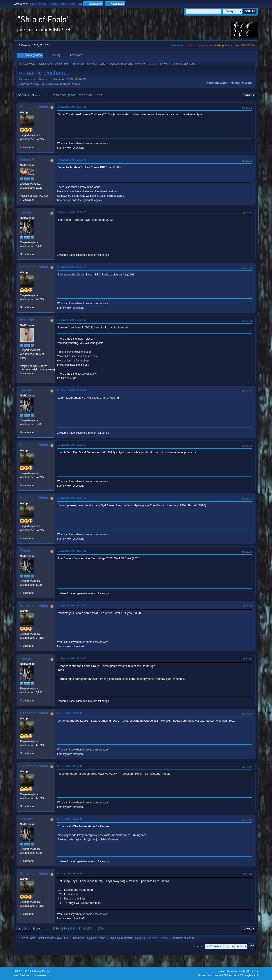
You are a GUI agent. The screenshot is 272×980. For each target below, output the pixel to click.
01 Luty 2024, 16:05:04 (70, 819)
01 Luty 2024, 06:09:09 (70, 713)
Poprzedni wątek (216, 83)
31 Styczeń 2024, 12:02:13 (72, 445)
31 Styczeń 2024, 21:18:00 (72, 658)
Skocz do (198, 946)
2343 (89, 95)
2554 (100, 95)
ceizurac (27, 320)
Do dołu (23, 95)
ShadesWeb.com (43, 975)
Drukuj (249, 95)
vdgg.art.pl (195, 46)
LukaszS (27, 160)
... (51, 95)
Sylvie (163, 64)
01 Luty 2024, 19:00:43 (70, 873)
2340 (63, 95)
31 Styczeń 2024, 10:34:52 (72, 390)
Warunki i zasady (236, 971)
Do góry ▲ (253, 971)
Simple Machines (43, 971)
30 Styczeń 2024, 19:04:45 (72, 107)
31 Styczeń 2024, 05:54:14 (72, 267)
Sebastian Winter (34, 107)
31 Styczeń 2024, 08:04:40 (72, 320)
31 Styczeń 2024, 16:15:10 (72, 498)
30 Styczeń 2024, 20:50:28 (72, 212)
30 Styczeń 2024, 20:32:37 (72, 160)
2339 (55, 95)
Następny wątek (242, 83)
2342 (82, 95)
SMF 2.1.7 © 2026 (23, 971)
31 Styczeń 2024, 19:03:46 (72, 605)
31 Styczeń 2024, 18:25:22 (72, 551)
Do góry (23, 929)
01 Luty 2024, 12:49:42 (70, 766)
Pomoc (221, 971)
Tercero (26, 212)
